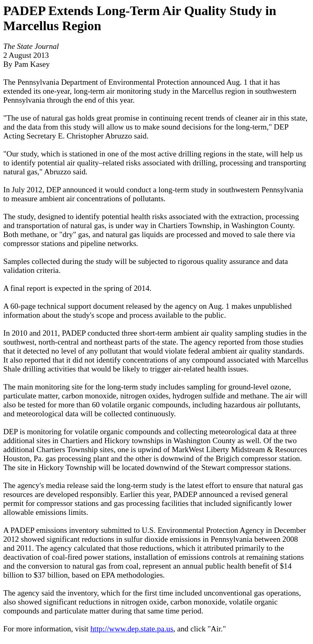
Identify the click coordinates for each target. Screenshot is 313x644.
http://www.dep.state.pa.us (132, 629)
